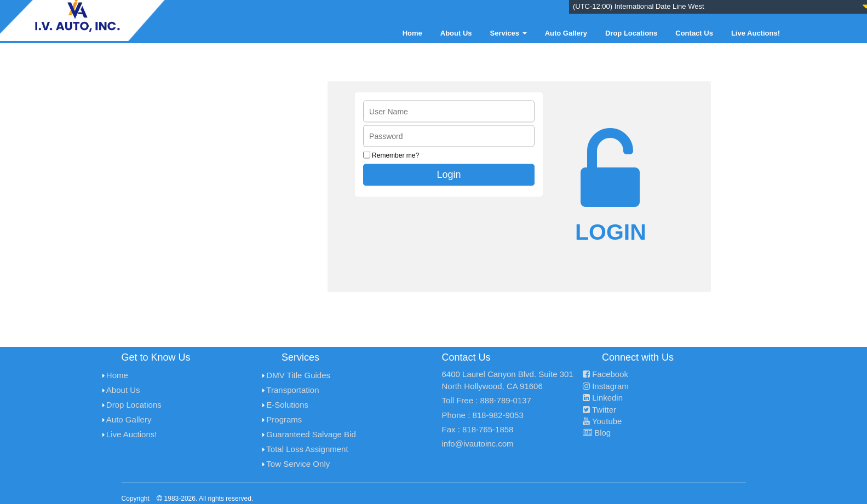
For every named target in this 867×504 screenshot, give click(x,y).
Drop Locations (631, 33)
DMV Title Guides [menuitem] (298, 375)
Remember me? (395, 155)
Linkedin (603, 398)
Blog (597, 433)
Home (412, 33)
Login (449, 174)
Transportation (292, 390)
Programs (284, 419)
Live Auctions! (756, 33)
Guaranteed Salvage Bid (311, 434)
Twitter (599, 410)
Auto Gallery (566, 33)
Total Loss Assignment (307, 449)
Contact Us (694, 33)
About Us (456, 33)
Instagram (606, 386)
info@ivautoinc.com (478, 444)
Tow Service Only (298, 464)
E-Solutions (287, 405)
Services (509, 33)
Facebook (605, 374)
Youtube (602, 421)
